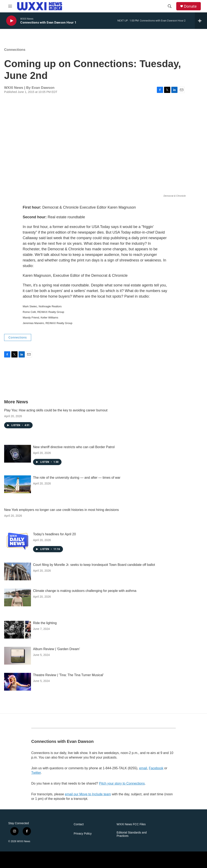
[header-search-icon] (170, 6)
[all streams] (201, 21)
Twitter (36, 773)
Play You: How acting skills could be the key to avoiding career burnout (56, 410)
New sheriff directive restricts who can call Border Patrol (74, 447)
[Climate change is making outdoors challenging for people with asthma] (18, 597)
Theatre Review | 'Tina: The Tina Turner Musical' (68, 675)
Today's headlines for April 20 (54, 534)
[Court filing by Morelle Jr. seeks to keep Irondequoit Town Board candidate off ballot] (18, 571)
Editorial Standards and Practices (132, 834)
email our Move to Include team (88, 794)
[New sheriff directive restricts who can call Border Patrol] (18, 454)
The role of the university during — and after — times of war (77, 478)
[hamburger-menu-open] (10, 6)
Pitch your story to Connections (122, 783)
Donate (190, 6)
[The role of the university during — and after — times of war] (18, 484)
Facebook (156, 768)
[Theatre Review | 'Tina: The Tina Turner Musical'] (18, 682)
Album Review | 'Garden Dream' (56, 649)
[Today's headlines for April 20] (18, 541)
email (143, 768)
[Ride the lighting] (18, 630)
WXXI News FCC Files (131, 824)
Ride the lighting (45, 623)
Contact (79, 824)
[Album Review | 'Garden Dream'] (18, 656)
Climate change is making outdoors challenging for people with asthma (85, 591)
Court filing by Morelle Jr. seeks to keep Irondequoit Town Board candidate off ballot (94, 565)
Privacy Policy (83, 834)
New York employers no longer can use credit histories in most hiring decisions (62, 510)
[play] (11, 21)
